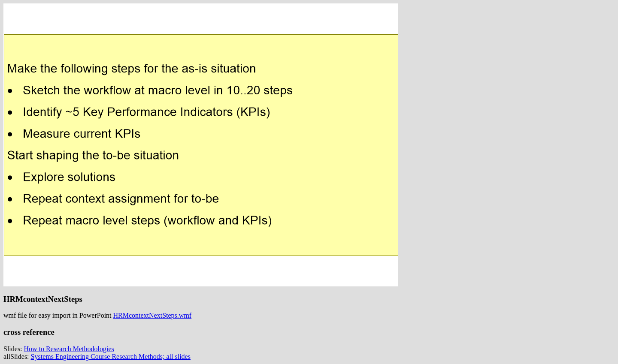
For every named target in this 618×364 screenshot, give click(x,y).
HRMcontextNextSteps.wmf (153, 315)
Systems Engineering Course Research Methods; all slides (111, 356)
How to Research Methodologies (69, 349)
